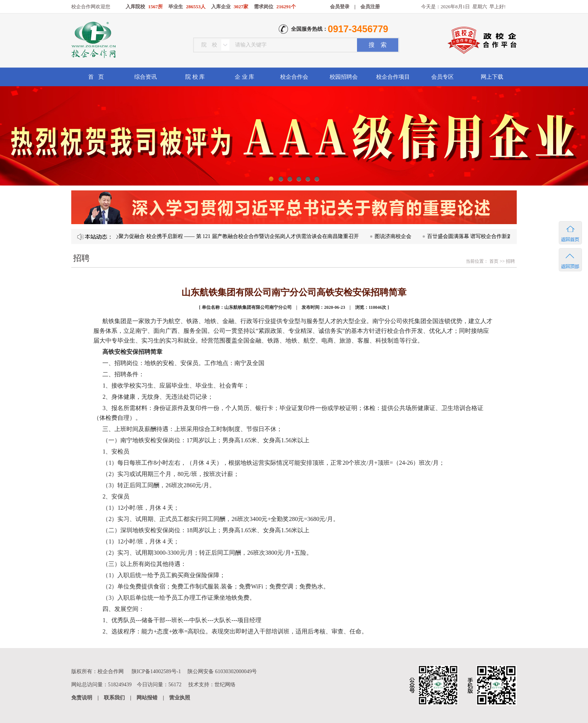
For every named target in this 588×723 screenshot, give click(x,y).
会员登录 (340, 7)
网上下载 (492, 77)
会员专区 (442, 77)
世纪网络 (225, 685)
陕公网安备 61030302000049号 (222, 671)
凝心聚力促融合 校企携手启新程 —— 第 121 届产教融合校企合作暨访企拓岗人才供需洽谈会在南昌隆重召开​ (236, 236)
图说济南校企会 (396, 236)
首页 (493, 261)
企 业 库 (245, 77)
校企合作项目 (393, 77)
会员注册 (370, 7)
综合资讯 (145, 77)
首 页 (96, 77)
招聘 (510, 261)
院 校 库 (195, 77)
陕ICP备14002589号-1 (156, 671)
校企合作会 (294, 77)
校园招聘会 (344, 77)
